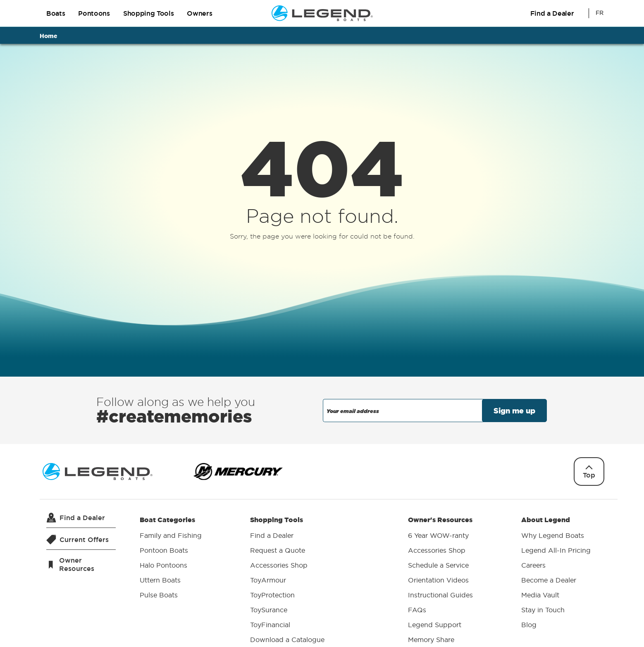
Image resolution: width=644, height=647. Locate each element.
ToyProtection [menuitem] (272, 595)
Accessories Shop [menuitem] (279, 565)
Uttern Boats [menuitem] (160, 580)
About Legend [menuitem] (556, 573)
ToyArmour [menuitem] (268, 580)
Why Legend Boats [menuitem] (553, 535)
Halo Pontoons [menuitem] (163, 565)
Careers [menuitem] (533, 565)
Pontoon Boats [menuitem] (164, 550)
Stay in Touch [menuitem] (543, 610)
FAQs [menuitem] (417, 610)
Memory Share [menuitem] (431, 640)
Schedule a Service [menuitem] (438, 565)
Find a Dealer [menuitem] (272, 535)
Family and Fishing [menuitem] (171, 535)
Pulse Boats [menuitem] (159, 595)
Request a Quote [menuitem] (278, 550)
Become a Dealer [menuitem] (549, 580)
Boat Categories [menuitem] (171, 559)
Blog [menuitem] (529, 625)
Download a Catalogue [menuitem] (287, 640)
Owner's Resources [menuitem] (440, 581)
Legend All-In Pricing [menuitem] (556, 550)
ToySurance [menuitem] (269, 610)
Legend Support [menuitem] (435, 625)
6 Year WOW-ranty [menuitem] (438, 535)
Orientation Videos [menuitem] (438, 580)
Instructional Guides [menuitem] (440, 595)
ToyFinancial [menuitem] (270, 625)
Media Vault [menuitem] (540, 595)
